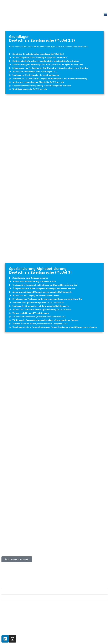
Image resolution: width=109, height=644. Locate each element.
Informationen (12, 597)
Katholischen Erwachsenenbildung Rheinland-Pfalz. (46, 628)
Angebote (9, 586)
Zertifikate (10, 591)
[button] (105, 14)
